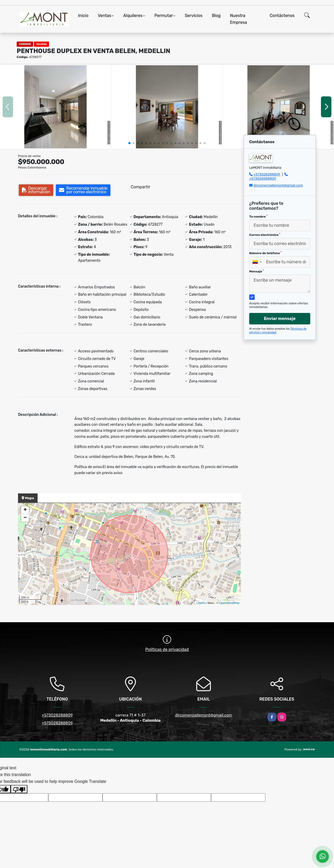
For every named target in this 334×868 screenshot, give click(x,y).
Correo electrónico (265, 235)
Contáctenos (282, 16)
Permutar (164, 16)
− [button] (25, 518)
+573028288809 (267, 174)
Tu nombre (258, 217)
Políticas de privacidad (167, 649)
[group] (55, 107)
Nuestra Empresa (238, 19)
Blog (216, 16)
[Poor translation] (19, 789)
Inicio (83, 16)
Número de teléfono (265, 253)
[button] (129, 143)
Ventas (105, 16)
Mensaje (257, 271)
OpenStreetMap (229, 603)
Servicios (194, 16)
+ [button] (25, 510)
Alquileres (133, 16)
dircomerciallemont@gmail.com (278, 185)
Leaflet (201, 603)
